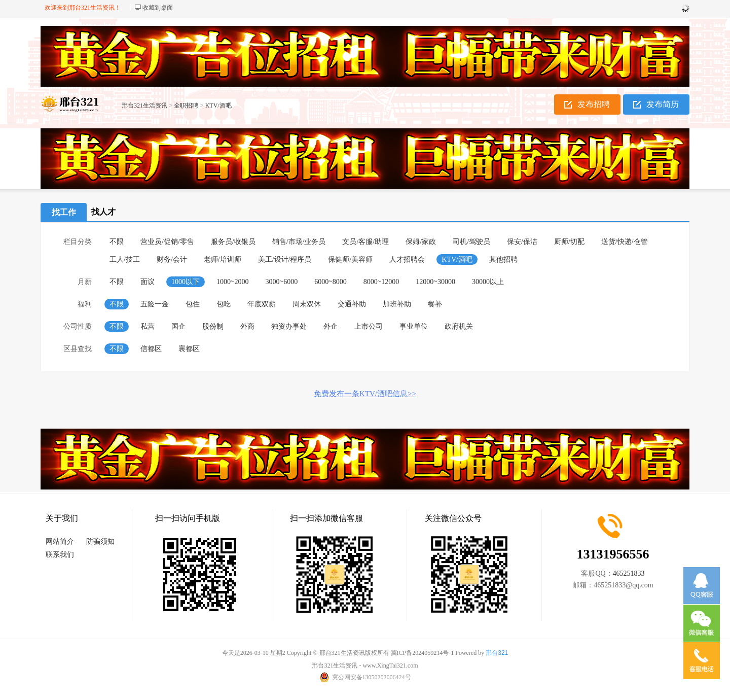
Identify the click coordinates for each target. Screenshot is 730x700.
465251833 (629, 573)
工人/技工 (125, 259)
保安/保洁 (522, 242)
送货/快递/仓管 (625, 242)
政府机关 (459, 326)
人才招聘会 (407, 259)
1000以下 (186, 282)
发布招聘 (594, 104)
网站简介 (60, 541)
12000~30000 (435, 282)
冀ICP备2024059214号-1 (423, 653)
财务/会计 (172, 259)
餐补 (435, 304)
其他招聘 (503, 259)
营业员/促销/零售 (167, 242)
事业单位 (414, 326)
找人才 (103, 212)
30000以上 (488, 282)
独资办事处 (289, 326)
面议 (148, 282)
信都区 (151, 349)
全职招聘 (186, 106)
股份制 (213, 326)
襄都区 (189, 349)
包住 (193, 304)
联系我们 (60, 555)
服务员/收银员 (233, 242)
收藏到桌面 (158, 8)
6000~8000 (331, 282)
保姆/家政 (421, 242)
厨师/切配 (569, 242)
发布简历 (663, 104)
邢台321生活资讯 (144, 106)
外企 (331, 326)
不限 (117, 242)
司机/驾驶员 (471, 242)
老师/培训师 (223, 259)
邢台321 (497, 653)
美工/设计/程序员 (285, 259)
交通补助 (352, 304)
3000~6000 (282, 282)
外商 (247, 326)
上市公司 (369, 326)
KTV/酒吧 (218, 106)
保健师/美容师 (350, 259)
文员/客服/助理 (366, 242)
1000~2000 (233, 282)
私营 (148, 326)
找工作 (64, 212)
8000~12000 (381, 282)
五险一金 (155, 304)
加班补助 (397, 304)
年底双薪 (262, 304)
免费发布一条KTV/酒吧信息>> (365, 394)
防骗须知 (100, 541)
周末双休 (307, 304)
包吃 (224, 304)
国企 (178, 326)
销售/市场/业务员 (299, 242)
